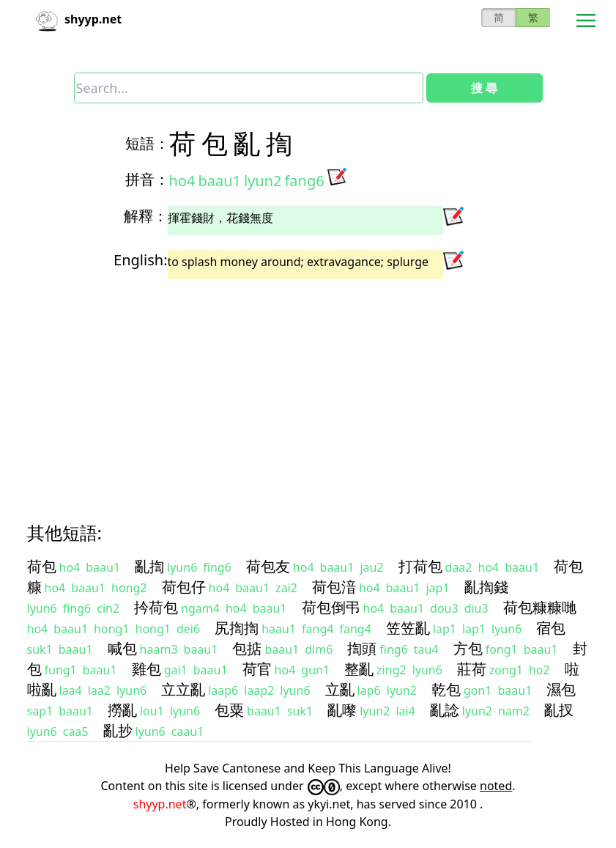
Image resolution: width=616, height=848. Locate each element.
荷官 (257, 669)
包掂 (247, 648)
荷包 (42, 566)
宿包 (551, 628)
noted (496, 786)
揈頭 (362, 648)
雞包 (146, 669)
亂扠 (559, 710)
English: (140, 260)
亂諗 (445, 710)
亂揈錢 (486, 587)
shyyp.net (160, 804)
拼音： (147, 179)
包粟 (229, 710)
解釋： (146, 216)
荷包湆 (334, 587)
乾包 (446, 689)
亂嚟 (342, 710)
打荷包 (420, 566)
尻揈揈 (237, 628)
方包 (468, 648)
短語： (147, 143)
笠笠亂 (408, 628)
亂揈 (149, 566)
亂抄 (118, 730)
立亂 (340, 689)
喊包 (122, 648)
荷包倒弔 (331, 607)
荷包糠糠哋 (540, 607)
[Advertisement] (308, 388)
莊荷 (472, 669)
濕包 (561, 689)
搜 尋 (484, 88)
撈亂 (122, 710)
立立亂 (183, 689)
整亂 (359, 669)
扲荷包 (156, 607)
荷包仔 (184, 587)
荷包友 (268, 566)
